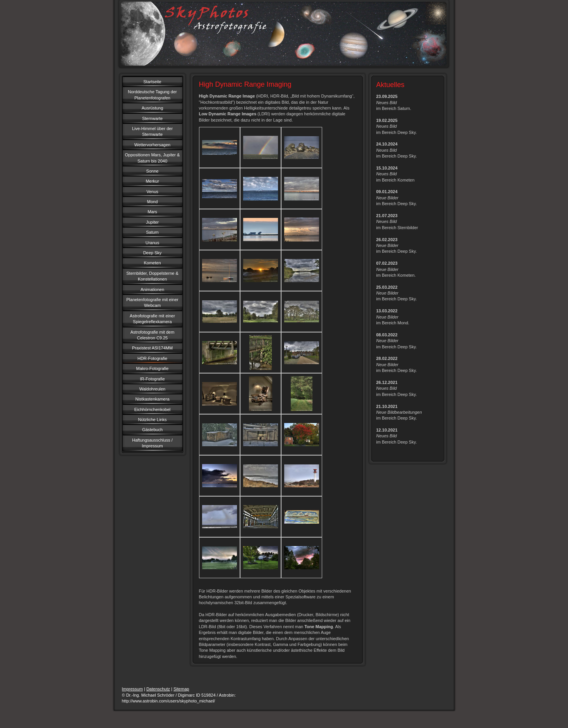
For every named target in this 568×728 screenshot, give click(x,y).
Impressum (132, 689)
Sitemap (181, 689)
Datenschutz (158, 689)
